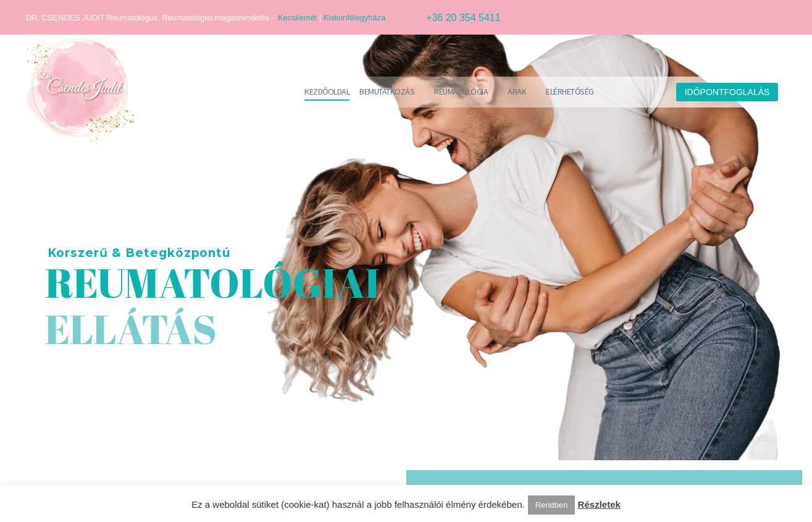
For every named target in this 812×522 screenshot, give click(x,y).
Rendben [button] (552, 505)
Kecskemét (297, 18)
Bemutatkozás (387, 91)
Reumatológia (461, 91)
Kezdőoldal (327, 91)
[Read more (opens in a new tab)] (448, 18)
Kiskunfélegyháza (354, 18)
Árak (517, 91)
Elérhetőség (570, 91)
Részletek (599, 504)
